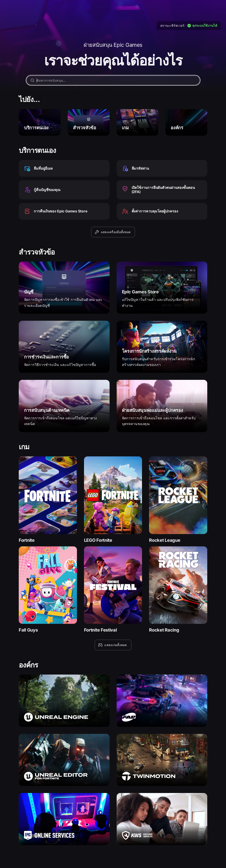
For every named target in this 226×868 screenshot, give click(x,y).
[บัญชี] (64, 288)
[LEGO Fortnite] (113, 500)
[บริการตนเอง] (40, 122)
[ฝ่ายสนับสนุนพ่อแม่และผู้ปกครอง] (162, 406)
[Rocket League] (178, 500)
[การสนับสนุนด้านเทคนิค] (64, 406)
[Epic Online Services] (64, 819)
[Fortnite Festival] (113, 590)
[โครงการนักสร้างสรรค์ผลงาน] (162, 347)
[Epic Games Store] (162, 288)
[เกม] (138, 122)
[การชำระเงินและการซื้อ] (64, 347)
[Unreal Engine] (64, 701)
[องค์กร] (186, 122)
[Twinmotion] (162, 760)
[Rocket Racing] (178, 590)
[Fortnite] (48, 500)
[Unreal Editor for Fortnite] (64, 760)
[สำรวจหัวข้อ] (89, 122)
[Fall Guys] (48, 590)
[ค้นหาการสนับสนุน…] (113, 80)
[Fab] (162, 701)
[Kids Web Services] (162, 819)
